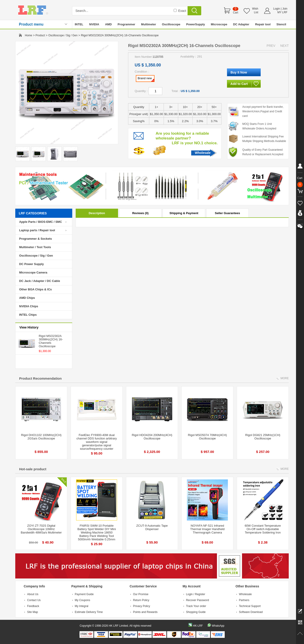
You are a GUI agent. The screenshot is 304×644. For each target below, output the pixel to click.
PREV (271, 46)
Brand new (146, 79)
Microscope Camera (33, 272)
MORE (285, 378)
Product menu (31, 24)
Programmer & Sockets (36, 239)
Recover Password (197, 600)
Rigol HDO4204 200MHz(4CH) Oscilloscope (152, 437)
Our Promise (141, 594)
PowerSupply (196, 24)
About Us (33, 594)
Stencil (281, 24)
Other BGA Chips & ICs (35, 289)
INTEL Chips (28, 315)
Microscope (219, 24)
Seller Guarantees (228, 213)
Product (40, 35)
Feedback (33, 606)
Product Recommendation (40, 378)
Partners (244, 600)
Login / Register (196, 594)
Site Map (32, 612)
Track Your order (196, 606)
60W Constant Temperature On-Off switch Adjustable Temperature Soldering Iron (263, 529)
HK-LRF (198, 626)
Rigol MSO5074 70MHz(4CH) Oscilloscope (207, 437)
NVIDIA (94, 24)
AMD (108, 24)
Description (97, 213)
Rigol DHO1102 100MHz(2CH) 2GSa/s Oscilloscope (41, 437)
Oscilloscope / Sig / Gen (63, 35)
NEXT (285, 46)
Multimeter (149, 24)
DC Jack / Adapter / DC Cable (40, 281)
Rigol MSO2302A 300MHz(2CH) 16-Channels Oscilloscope (51, 341)
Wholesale (203, 153)
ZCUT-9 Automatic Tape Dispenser (152, 527)
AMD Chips (27, 298)
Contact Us (34, 600)
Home (28, 35)
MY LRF (282, 12)
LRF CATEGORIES (33, 213)
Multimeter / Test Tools (35, 247)
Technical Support (250, 606)
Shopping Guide (196, 612)
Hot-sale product (33, 469)
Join (285, 9)
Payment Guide (84, 594)
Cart (236, 13)
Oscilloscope (171, 24)
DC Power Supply (31, 264)
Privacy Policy (142, 606)
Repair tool (263, 24)
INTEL (79, 24)
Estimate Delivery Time (89, 612)
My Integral (81, 606)
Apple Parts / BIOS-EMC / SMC (41, 222)
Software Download (251, 612)
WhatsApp (218, 626)
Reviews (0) (140, 213)
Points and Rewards (145, 612)
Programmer (126, 24)
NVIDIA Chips (29, 306)
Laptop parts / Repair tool (37, 230)
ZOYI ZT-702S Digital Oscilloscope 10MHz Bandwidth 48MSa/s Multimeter (41, 529)
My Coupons (82, 600)
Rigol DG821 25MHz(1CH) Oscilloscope (263, 437)
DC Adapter (241, 24)
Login (277, 9)
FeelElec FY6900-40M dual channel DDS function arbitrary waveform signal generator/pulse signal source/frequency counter (97, 442)
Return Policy (141, 600)
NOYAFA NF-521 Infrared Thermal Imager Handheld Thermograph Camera (207, 529)
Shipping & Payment (184, 213)
